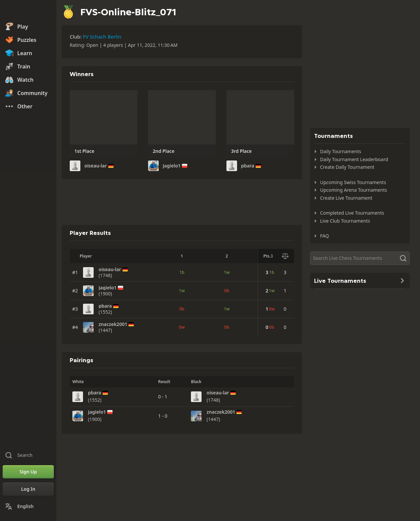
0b (227, 290)
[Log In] (28, 489)
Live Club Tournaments (345, 221)
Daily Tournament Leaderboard (354, 159)
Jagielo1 (172, 166)
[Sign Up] (28, 472)
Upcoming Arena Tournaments (354, 190)
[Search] (360, 258)
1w (227, 272)
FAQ (325, 236)
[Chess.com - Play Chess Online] (28, 11)
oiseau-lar (96, 166)
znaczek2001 (113, 324)
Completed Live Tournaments (352, 213)
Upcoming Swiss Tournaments (353, 182)
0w (182, 327)
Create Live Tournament (346, 198)
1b (182, 272)
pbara (248, 166)
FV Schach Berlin (102, 37)
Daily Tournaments (341, 151)
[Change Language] (28, 506)
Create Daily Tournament (347, 167)
